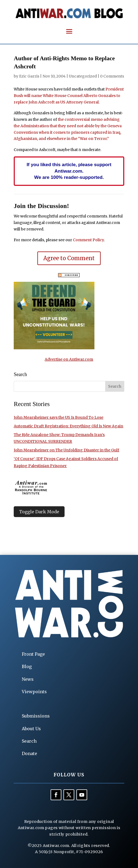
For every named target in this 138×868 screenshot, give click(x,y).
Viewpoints (34, 692)
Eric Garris (29, 76)
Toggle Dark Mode (39, 512)
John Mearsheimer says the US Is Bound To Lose (59, 417)
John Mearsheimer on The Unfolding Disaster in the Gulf (66, 450)
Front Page (33, 654)
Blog (27, 666)
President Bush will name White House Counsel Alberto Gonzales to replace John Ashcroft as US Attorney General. (69, 96)
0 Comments (112, 76)
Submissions (36, 716)
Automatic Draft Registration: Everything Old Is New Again (68, 426)
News (28, 679)
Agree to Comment (69, 258)
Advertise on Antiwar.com (69, 359)
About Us (31, 729)
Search (29, 741)
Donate (29, 753)
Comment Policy (88, 240)
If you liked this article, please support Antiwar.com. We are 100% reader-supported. (69, 171)
